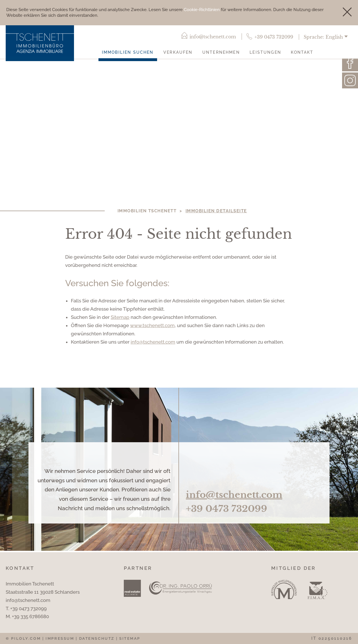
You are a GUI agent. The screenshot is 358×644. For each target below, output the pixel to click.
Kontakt (302, 52)
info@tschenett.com (153, 342)
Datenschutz (97, 638)
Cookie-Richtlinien (202, 10)
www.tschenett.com (152, 325)
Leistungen (265, 52)
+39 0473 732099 (227, 509)
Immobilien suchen (128, 52)
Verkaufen (178, 52)
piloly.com (26, 638)
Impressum (60, 638)
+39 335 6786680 (30, 616)
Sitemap (120, 317)
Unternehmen (221, 52)
